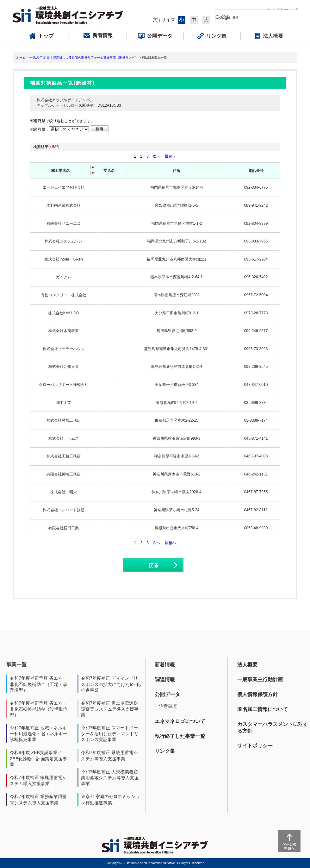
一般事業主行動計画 (260, 679)
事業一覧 (16, 665)
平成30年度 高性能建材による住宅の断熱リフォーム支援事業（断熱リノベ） (84, 57)
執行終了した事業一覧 (180, 736)
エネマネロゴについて (180, 721)
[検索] (251, 17)
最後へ (170, 156)
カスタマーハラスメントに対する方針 (273, 727)
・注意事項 (166, 706)
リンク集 (165, 751)
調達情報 (165, 679)
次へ (157, 156)
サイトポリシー (255, 746)
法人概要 (247, 665)
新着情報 (165, 665)
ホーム (21, 57)
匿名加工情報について (263, 709)
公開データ (167, 694)
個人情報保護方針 (257, 694)
